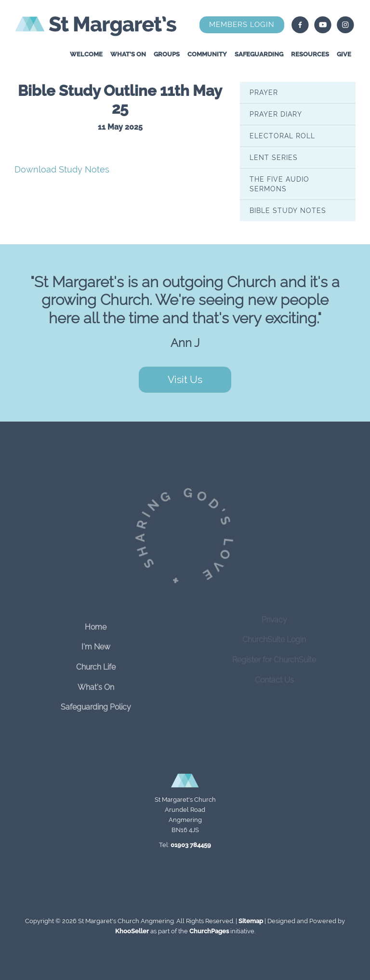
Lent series (274, 158)
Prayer (264, 93)
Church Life (96, 662)
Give (344, 54)
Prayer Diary (276, 114)
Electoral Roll (282, 136)
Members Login (242, 25)
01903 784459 (191, 845)
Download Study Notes (62, 169)
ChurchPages (209, 931)
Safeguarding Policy (96, 702)
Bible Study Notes (288, 211)
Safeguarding (259, 54)
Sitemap (251, 921)
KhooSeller (132, 931)
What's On (128, 54)
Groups (167, 54)
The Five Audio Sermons (279, 184)
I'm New (96, 642)
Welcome (86, 54)
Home (96, 621)
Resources (310, 54)
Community (207, 54)
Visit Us (185, 379)
